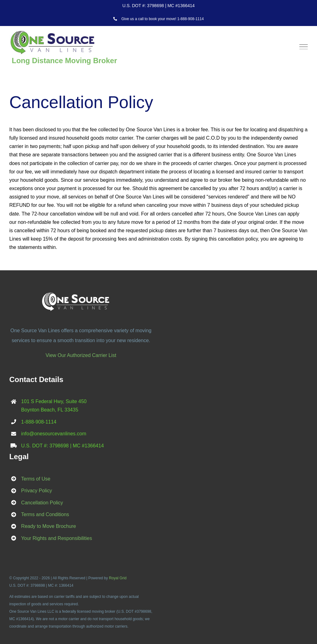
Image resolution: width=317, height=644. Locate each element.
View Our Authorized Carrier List (81, 355)
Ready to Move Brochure (48, 526)
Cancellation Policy (42, 503)
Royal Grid (118, 578)
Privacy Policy (37, 491)
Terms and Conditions (45, 514)
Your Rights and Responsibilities (56, 538)
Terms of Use (36, 479)
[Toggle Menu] (304, 47)
